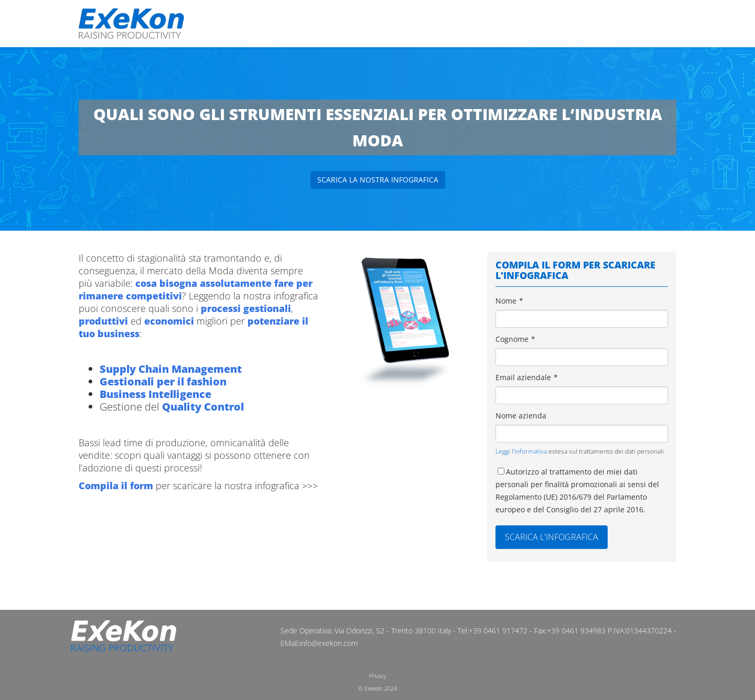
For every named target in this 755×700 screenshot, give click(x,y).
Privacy (378, 676)
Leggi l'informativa (521, 451)
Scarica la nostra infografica (378, 180)
